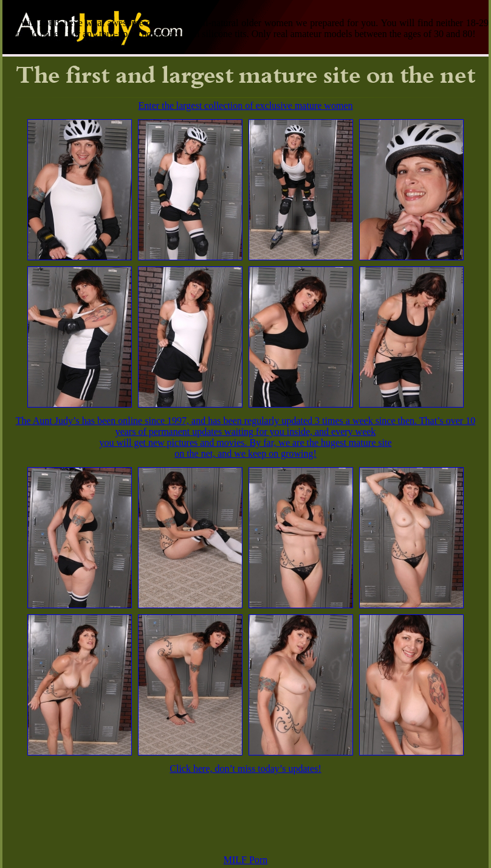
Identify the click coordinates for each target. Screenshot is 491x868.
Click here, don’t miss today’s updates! (245, 769)
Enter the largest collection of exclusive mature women (246, 106)
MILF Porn (245, 860)
